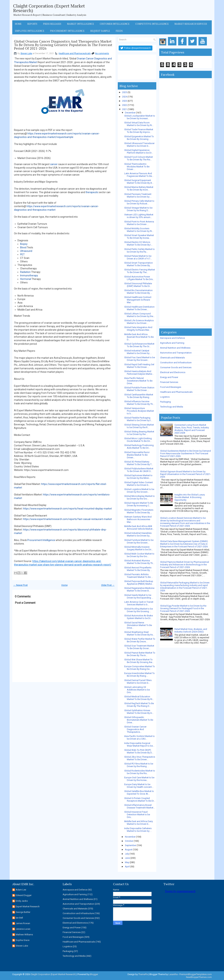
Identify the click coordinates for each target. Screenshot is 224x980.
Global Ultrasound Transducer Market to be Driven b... (139, 145)
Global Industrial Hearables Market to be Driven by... (138, 534)
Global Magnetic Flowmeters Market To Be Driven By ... (139, 511)
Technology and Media (172, 407)
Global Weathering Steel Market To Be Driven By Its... (139, 633)
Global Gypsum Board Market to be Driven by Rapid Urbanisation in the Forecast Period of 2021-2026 (185, 474)
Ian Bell (19, 918)
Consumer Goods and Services (176, 367)
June (127, 858)
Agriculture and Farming (172, 343)
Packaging (165, 402)
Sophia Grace (23, 940)
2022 (125, 105)
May (127, 862)
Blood (23, 247)
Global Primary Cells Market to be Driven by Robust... (139, 202)
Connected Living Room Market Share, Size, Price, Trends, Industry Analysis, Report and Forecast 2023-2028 (192, 429)
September (131, 845)
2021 (125, 109)
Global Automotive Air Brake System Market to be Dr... (139, 617)
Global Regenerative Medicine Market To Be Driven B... (139, 589)
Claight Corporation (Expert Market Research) (49, 8)
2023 (125, 101)
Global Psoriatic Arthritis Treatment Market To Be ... (139, 576)
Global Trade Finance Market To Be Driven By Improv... (139, 131)
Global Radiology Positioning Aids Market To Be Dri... (139, 447)
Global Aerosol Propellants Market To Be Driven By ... (138, 569)
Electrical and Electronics (173, 372)
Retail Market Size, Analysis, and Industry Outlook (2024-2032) (191, 630)
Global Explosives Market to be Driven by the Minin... (138, 477)
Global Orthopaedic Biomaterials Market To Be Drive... (139, 720)
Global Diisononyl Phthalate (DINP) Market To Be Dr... (138, 285)
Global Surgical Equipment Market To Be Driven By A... (139, 182)
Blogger (94, 974)
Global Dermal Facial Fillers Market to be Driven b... (138, 682)
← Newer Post (20, 585)
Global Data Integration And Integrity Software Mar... (138, 329)
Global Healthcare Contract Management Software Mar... (138, 300)
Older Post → (108, 585)
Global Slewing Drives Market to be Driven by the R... (139, 426)
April (127, 867)
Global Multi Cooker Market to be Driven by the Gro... (139, 555)
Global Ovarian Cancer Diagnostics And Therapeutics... (135, 729)
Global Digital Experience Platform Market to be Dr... (139, 151)
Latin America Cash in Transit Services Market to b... (139, 603)
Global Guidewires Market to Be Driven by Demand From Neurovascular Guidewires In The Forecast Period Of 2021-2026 (185, 453)
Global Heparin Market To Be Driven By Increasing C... (139, 504)
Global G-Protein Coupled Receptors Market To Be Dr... (140, 799)
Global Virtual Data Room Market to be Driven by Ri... (139, 124)
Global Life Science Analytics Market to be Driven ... (139, 322)
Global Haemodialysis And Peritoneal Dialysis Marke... (139, 373)
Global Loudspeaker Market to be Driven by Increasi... (140, 117)
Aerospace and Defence (172, 338)
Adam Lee (21, 890)
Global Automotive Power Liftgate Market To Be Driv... (139, 278)
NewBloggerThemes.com (199, 977)
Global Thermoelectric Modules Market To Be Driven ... (137, 167)
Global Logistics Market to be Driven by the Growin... (139, 491)
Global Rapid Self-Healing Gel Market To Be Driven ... (139, 366)
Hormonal (26, 279)
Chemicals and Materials (172, 358)
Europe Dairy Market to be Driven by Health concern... (139, 786)
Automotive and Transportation (176, 353)
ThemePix (143, 974)
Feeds (119, 31)
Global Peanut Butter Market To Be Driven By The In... (140, 654)
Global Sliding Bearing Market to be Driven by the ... (139, 433)
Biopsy (24, 244)
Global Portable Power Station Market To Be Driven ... (139, 389)
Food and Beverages (171, 387)
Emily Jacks (22, 901)
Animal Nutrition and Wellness (175, 348)
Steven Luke (26, 53)
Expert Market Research (28, 906)
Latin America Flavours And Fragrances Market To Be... (139, 175)
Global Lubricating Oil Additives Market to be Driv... (137, 690)
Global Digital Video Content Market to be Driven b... (139, 484)
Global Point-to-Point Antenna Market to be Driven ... (139, 223)
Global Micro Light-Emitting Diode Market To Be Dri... (138, 440)
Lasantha (173, 974)
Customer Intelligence (115, 24)
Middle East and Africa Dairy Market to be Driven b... (139, 823)
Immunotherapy (29, 275)
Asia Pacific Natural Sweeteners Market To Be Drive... (138, 381)
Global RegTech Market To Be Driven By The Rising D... (139, 705)
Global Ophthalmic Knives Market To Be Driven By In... (139, 712)
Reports (32, 24)
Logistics (165, 397)
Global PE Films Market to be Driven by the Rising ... (139, 765)
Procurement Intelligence (67, 31)
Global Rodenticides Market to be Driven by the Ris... (140, 772)
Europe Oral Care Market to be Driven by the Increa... (139, 779)
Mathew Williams (24, 935)
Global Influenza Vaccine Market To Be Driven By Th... (139, 403)
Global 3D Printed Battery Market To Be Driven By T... (139, 463)
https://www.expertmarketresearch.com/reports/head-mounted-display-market (67, 509)
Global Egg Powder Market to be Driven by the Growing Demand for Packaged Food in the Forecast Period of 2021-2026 (183, 608)
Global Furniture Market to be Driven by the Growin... (139, 541)
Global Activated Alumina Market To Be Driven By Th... (139, 562)
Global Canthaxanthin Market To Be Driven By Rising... (139, 396)
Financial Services (169, 382)
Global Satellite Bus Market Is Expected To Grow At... (139, 792)
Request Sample (100, 31)
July (127, 854)
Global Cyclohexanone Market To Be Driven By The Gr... (139, 345)
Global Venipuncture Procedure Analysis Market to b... (139, 411)
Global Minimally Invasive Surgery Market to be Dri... (139, 548)
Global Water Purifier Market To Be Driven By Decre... (140, 640)
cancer (54, 164)
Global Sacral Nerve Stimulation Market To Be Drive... (138, 625)
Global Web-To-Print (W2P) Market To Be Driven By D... (139, 751)
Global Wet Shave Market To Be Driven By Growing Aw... (139, 661)
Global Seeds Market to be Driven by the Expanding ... (139, 596)
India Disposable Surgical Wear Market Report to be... (139, 744)
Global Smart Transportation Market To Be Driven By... (139, 264)
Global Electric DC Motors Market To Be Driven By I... (138, 243)
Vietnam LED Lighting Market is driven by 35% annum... (139, 216)
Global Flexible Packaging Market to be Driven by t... (138, 419)
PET (22, 254)
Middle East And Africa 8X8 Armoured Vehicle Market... (139, 528)
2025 (125, 92)
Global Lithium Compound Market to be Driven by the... (139, 315)
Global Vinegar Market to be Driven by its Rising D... (138, 209)
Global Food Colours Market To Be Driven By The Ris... (139, 158)
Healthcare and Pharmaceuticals (75, 53)
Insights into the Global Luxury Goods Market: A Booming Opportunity (190, 497)
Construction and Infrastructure (176, 363)
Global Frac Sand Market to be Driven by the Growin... (140, 359)
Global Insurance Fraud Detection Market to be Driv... (137, 814)
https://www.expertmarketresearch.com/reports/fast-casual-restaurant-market (67, 519)
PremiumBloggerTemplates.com (196, 974)
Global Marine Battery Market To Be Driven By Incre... (139, 188)
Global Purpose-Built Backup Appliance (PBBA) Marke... (139, 583)
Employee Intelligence (30, 31)
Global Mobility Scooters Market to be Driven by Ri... (139, 230)
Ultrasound (26, 251)
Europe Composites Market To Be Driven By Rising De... (140, 668)
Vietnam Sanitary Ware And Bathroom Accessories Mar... (138, 519)
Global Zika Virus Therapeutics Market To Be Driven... (140, 758)
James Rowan (23, 923)
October (129, 841)
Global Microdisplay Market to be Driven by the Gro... (139, 497)
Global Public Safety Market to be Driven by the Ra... (139, 250)
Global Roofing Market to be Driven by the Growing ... (139, 610)
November (130, 837)
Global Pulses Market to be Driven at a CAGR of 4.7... (138, 257)
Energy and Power (169, 377)
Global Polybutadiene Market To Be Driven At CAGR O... (139, 470)
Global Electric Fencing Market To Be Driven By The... (140, 271)
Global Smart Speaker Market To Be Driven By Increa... (139, 237)
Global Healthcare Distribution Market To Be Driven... (139, 308)
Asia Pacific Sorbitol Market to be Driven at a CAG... (139, 737)
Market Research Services (191, 24)
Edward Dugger (24, 895)
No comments (102, 53)
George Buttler (23, 912)
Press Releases (52, 24)
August (129, 850)
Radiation (25, 272)
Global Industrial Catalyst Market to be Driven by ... (138, 352)
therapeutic (92, 192)
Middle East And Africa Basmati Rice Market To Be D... (139, 337)
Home (18, 24)
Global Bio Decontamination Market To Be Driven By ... (138, 292)
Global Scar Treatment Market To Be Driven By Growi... (139, 647)
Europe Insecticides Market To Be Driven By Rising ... (139, 675)
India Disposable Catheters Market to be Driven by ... (138, 830)
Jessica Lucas (23, 929)
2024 (125, 97)
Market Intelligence (80, 24)
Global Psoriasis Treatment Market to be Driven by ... (138, 195)
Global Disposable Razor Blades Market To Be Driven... (137, 455)
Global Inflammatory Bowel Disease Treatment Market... (140, 806)
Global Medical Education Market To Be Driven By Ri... (139, 698)
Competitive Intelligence (152, 24)
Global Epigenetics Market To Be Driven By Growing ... (139, 138)
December (130, 113)
